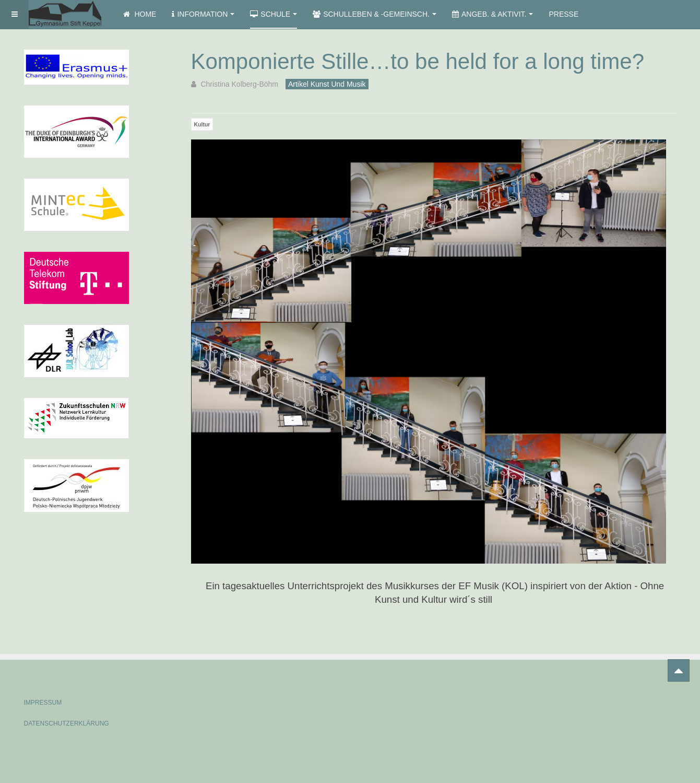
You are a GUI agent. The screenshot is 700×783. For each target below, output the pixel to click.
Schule (274, 14)
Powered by (628, 694)
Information (203, 14)
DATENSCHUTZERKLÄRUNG (67, 723)
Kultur (202, 124)
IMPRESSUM (43, 703)
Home (140, 14)
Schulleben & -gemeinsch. (375, 14)
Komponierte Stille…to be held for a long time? (418, 61)
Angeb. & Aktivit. (493, 14)
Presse (563, 14)
